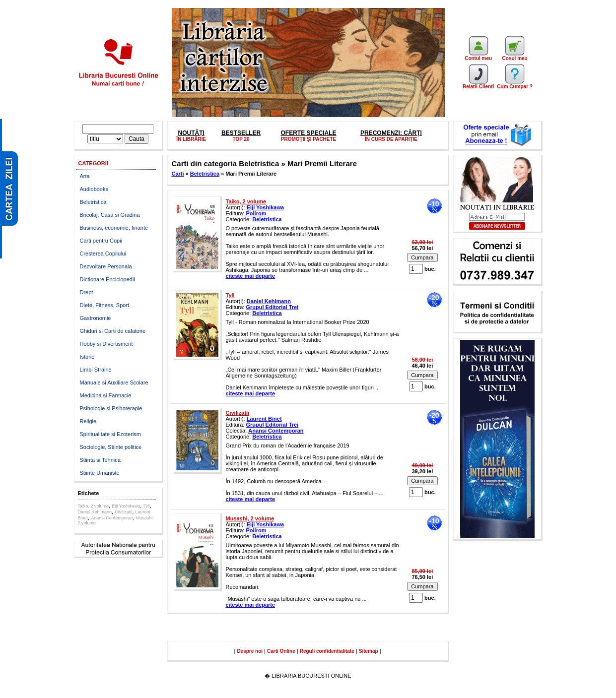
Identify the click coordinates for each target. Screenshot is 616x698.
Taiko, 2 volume (94, 506)
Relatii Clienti (478, 84)
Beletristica (93, 202)
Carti (178, 174)
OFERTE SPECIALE (309, 133)
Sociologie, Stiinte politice (111, 447)
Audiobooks (94, 189)
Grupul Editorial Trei (272, 307)
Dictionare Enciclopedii (107, 279)
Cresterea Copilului (103, 254)
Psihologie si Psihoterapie (111, 408)
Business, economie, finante (114, 228)
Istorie (87, 357)
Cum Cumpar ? (515, 84)
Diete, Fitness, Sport (105, 305)
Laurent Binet (264, 419)
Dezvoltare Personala (106, 266)
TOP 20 (241, 139)
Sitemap (369, 651)
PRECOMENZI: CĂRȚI (391, 133)
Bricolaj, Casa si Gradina (110, 215)
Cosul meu (515, 56)
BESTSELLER (241, 133)
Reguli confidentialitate (327, 651)
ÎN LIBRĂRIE (191, 139)
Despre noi (250, 651)
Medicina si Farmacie (106, 395)
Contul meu (478, 56)
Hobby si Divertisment (106, 344)
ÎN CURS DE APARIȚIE (391, 139)
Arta (85, 176)
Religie (88, 421)
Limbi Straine (96, 370)
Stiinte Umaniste (100, 473)
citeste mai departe (251, 276)
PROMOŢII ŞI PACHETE (309, 139)
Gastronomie (96, 318)
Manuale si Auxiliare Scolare (114, 382)
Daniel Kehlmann (95, 512)
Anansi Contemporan (112, 518)
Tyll (146, 506)
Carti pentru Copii (101, 241)
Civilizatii (123, 512)
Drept (87, 292)
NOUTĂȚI (191, 133)
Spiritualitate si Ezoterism (111, 434)
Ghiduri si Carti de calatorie (113, 331)
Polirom (256, 213)
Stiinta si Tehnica (100, 460)
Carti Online (281, 651)
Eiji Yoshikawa (126, 506)
